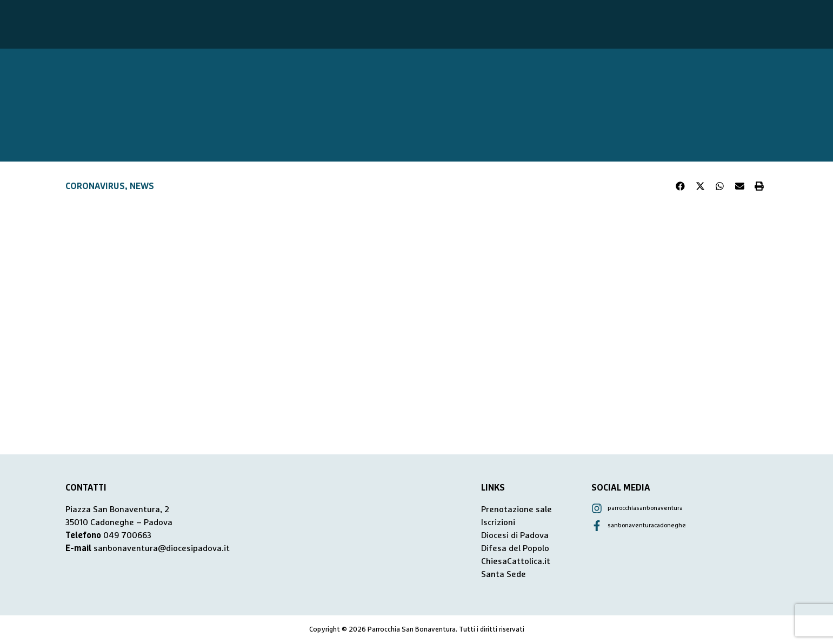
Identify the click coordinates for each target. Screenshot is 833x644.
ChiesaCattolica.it (516, 561)
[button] (681, 186)
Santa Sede (504, 574)
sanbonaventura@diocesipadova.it (162, 548)
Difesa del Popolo (515, 548)
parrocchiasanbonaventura (645, 508)
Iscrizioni (498, 522)
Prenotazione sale (517, 509)
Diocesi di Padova (515, 535)
